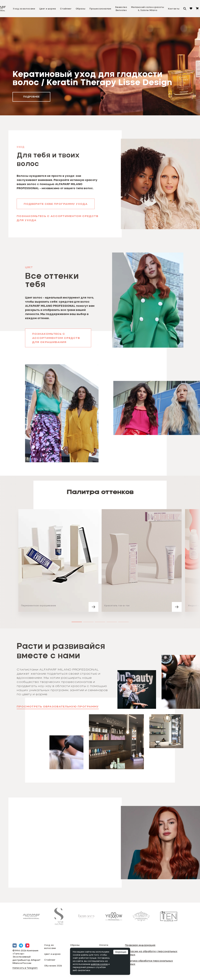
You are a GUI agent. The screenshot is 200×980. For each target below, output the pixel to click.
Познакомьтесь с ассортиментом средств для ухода (58, 218)
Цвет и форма (48, 9)
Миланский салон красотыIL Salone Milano (148, 9)
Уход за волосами (24, 9)
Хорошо (121, 952)
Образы (81, 9)
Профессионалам (100, 9)
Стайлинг (66, 9)
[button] (148, 300)
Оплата (104, 945)
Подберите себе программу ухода (56, 204)
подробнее (31, 97)
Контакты (174, 9)
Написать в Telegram (25, 968)
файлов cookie (99, 964)
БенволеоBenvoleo (121, 9)
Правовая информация (140, 945)
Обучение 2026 (53, 966)
